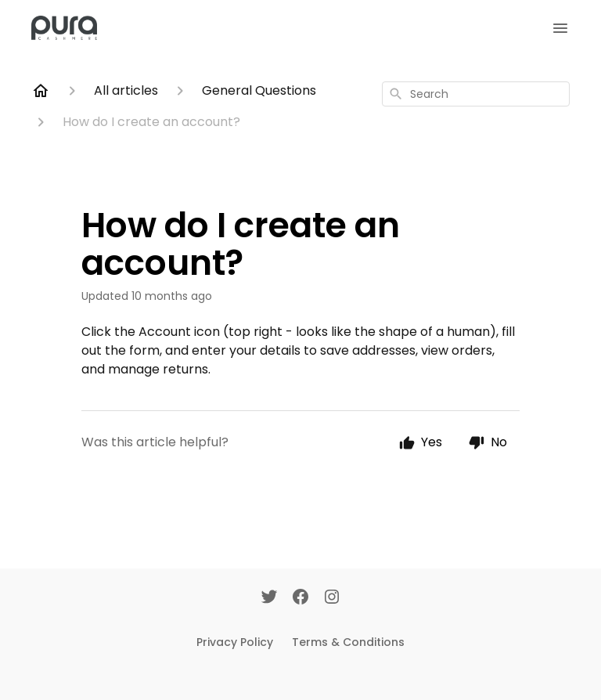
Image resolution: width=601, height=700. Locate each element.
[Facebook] (300, 598)
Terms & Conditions (348, 642)
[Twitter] (269, 598)
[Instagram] (332, 598)
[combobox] (476, 94)
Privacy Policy (235, 642)
